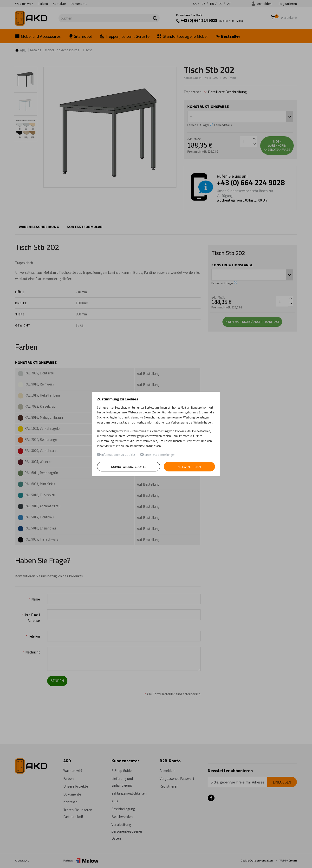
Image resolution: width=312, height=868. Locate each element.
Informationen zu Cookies (116, 455)
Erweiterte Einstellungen (158, 455)
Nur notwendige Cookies (129, 467)
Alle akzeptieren (189, 467)
